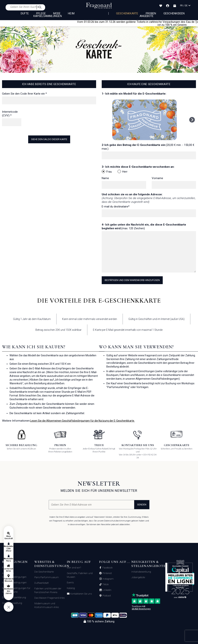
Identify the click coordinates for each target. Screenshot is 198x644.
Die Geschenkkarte (44, 572)
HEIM (71, 13)
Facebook (107, 568)
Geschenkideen (174, 13)
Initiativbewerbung (141, 572)
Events (70, 583)
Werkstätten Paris (9, 560)
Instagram (108, 579)
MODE (57, 13)
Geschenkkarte (127, 13)
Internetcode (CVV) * (10, 114)
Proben (151, 13)
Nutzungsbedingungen (14, 583)
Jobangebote (138, 577)
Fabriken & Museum (9, 580)
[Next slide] (192, 120)
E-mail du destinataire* (116, 207)
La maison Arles (8, 570)
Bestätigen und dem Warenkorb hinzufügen (132, 280)
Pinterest (107, 573)
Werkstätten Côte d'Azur (9, 549)
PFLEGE (41, 13)
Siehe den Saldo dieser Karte (49, 139)
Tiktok (105, 584)
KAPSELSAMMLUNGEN (48, 16)
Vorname (157, 178)
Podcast (106, 596)
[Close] (196, 23)
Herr (123, 172)
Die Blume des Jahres (9, 591)
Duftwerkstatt (42, 583)
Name (105, 178)
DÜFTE (25, 13)
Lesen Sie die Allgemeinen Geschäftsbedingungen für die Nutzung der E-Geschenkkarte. (82, 421)
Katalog (71, 588)
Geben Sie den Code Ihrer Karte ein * (24, 94)
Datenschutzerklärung (14, 597)
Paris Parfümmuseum (47, 577)
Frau (107, 172)
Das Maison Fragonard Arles (49, 598)
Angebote (146, 16)
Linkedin (107, 590)
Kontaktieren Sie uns (81, 594)
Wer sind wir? (74, 568)
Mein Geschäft (8, 537)
